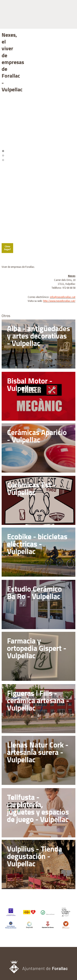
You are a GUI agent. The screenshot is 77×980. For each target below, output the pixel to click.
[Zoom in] (70, 115)
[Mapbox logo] (12, 180)
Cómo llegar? (10, 190)
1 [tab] (36, 103)
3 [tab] (41, 103)
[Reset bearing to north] (70, 127)
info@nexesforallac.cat (63, 237)
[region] (38, 77)
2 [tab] (39, 103)
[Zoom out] (70, 121)
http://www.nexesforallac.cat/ (59, 241)
